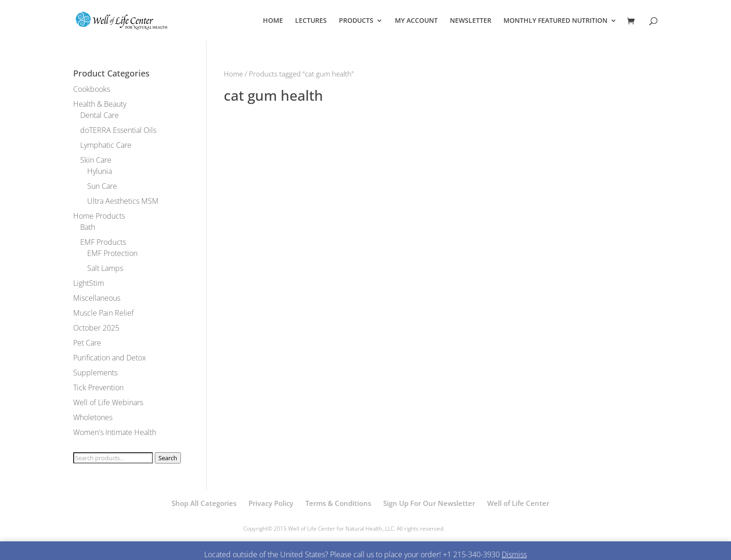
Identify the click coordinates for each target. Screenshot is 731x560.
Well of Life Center (518, 503)
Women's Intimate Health (115, 432)
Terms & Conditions (338, 503)
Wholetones (93, 417)
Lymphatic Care (106, 145)
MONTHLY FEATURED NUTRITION (555, 21)
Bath (88, 227)
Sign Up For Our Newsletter (429, 503)
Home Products (99, 216)
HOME (273, 21)
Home (233, 74)
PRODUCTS (356, 21)
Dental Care (100, 115)
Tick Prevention (98, 387)
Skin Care (96, 160)
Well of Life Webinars (108, 402)
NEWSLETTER (471, 21)
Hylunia (100, 171)
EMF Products (103, 242)
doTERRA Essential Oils (118, 130)
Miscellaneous (97, 298)
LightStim (89, 283)
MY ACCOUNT (416, 21)
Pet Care (87, 343)
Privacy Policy (271, 503)
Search (168, 458)
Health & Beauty (100, 104)
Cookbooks (92, 89)
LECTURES (311, 21)
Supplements (95, 373)
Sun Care (102, 186)
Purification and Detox (110, 358)
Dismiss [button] (514, 554)
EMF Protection (112, 253)
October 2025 (96, 328)
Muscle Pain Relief (103, 313)
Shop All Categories (204, 503)
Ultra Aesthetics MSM (123, 201)
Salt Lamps (105, 268)
